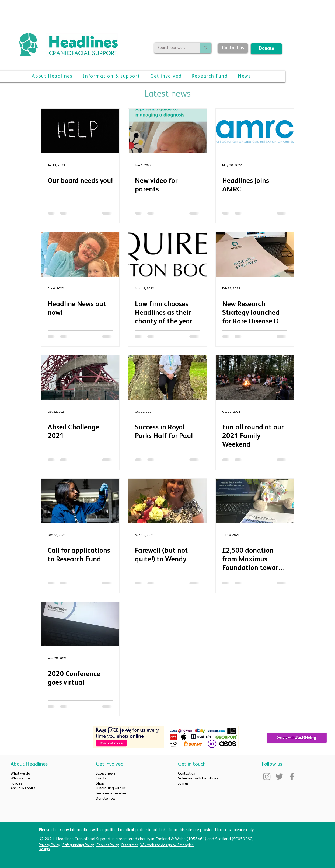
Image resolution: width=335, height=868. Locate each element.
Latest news (106, 773)
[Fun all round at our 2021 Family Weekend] (255, 378)
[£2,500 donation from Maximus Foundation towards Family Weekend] (255, 501)
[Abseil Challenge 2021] (80, 378)
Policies (16, 783)
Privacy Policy (49, 845)
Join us (183, 783)
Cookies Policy (108, 845)
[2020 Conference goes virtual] (80, 624)
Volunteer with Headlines (198, 778)
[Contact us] (233, 48)
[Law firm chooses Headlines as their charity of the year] (167, 254)
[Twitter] (279, 777)
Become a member (111, 793)
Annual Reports (23, 788)
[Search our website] (173, 48)
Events (101, 778)
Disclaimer (130, 845)
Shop (100, 783)
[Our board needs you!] (80, 131)
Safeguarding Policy (78, 845)
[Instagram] (267, 777)
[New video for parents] (167, 131)
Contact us (186, 773)
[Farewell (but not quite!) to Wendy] (167, 501)
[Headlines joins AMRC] (255, 131)
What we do (20, 773)
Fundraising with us (111, 788)
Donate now (106, 799)
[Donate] (266, 49)
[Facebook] (292, 777)
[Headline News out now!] (80, 254)
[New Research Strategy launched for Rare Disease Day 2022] (255, 254)
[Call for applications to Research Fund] (80, 501)
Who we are (20, 778)
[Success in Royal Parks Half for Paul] (167, 378)
